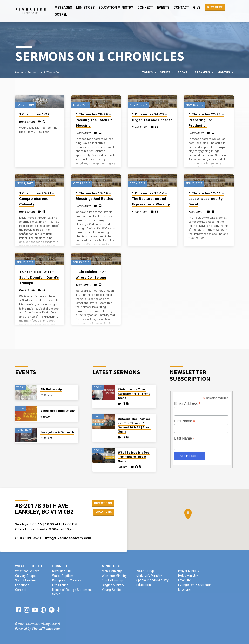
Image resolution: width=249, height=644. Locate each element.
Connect (145, 8)
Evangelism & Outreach (57, 432)
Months (226, 73)
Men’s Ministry (112, 571)
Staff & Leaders (26, 580)
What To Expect (29, 566)
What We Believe (27, 571)
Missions (184, 590)
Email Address (187, 404)
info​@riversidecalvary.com (68, 538)
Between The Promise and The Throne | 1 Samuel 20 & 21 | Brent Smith (134, 425)
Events (163, 8)
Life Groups (60, 585)
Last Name (185, 438)
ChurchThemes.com (46, 629)
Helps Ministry (188, 576)
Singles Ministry (113, 585)
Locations (102, 512)
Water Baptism (63, 576)
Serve (56, 594)
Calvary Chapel (26, 576)
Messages (63, 8)
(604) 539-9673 (28, 538)
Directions (102, 503)
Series (167, 73)
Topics (149, 73)
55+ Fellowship (51, 389)
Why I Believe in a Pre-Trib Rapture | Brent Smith (134, 457)
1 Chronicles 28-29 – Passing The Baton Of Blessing (94, 120)
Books (184, 73)
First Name (185, 421)
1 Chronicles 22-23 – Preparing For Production (206, 120)
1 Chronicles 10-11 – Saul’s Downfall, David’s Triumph (39, 277)
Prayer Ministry (189, 571)
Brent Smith (27, 122)
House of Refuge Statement (72, 590)
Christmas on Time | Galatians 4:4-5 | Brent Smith (134, 394)
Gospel (61, 15)
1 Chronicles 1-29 (34, 114)
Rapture (123, 467)
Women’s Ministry (114, 576)
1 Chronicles (52, 73)
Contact (181, 8)
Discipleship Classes (67, 580)
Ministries (85, 8)
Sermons (33, 73)
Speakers (204, 73)
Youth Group (145, 571)
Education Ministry (116, 8)
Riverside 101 (62, 571)
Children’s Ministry (149, 576)
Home (19, 73)
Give (197, 8)
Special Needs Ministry (152, 580)
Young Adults (111, 590)
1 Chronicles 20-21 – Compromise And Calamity (37, 199)
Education (144, 585)
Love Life (184, 580)
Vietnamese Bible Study (57, 411)
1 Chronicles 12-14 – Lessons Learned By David (206, 199)
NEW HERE (215, 7)
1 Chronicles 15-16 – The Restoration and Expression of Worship (151, 199)
